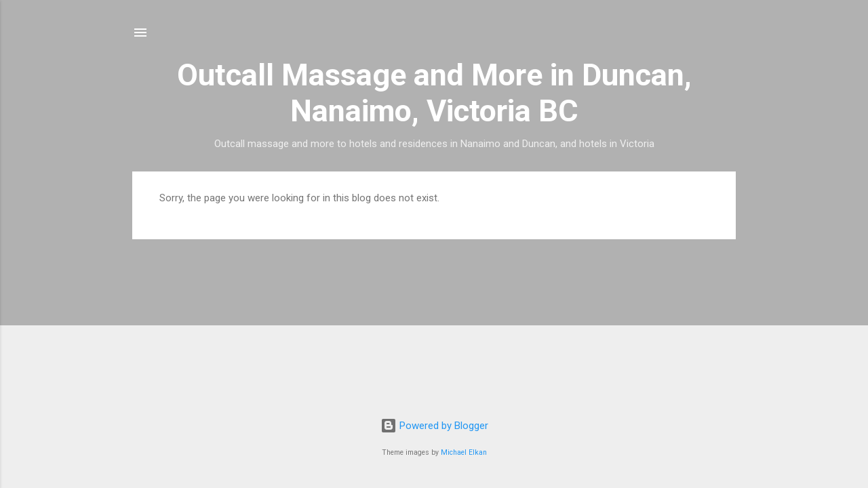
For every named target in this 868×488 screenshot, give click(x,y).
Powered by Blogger (434, 426)
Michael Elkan (464, 452)
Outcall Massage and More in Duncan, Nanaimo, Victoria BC (434, 93)
